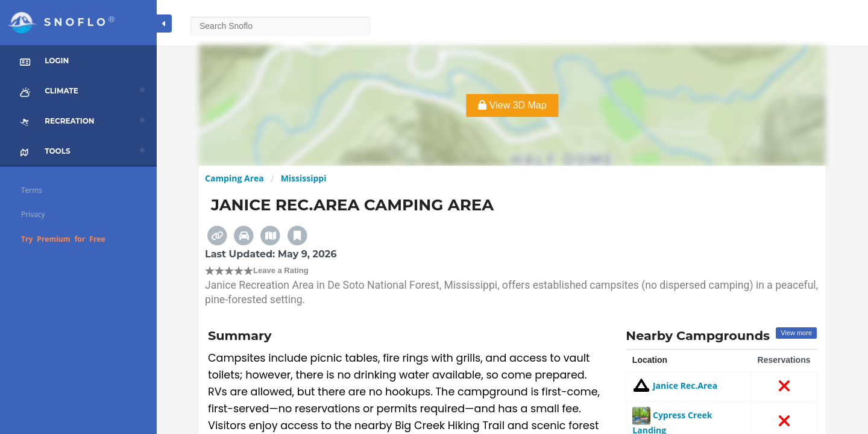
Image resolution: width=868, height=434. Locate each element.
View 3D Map (512, 105)
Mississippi (304, 178)
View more (796, 333)
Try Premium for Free (63, 239)
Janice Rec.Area (675, 385)
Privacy (33, 214)
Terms (32, 190)
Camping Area (234, 178)
